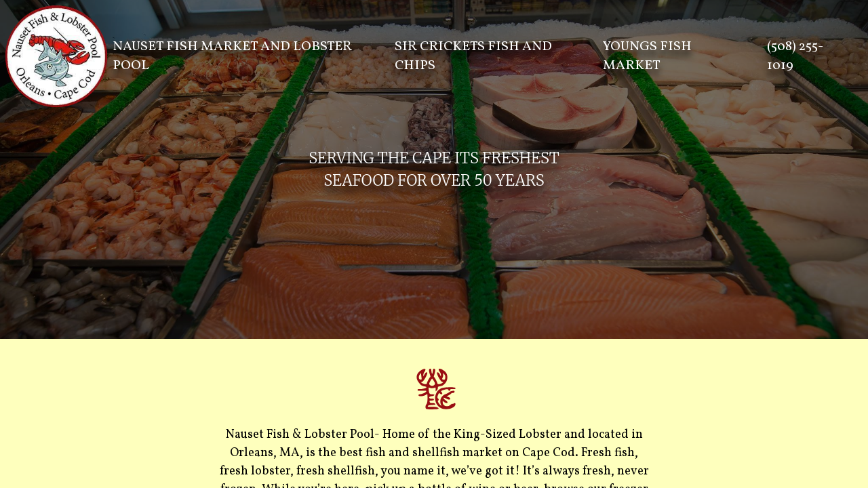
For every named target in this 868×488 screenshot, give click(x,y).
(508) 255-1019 (795, 56)
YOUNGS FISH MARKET (647, 56)
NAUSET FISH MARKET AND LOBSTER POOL (232, 56)
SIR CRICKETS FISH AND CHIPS (473, 56)
